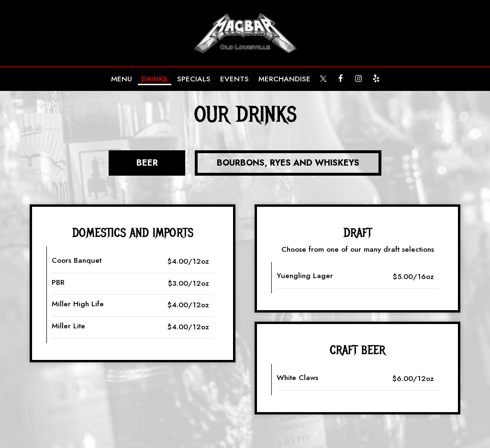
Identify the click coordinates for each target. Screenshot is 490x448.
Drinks (155, 79)
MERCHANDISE (284, 79)
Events (234, 79)
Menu (122, 79)
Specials (194, 79)
